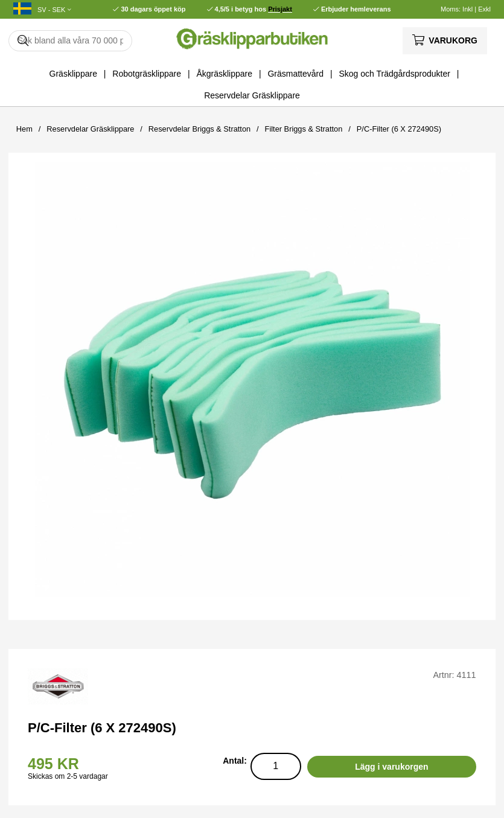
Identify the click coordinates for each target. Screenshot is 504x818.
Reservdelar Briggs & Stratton (199, 129)
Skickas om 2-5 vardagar (68, 776)
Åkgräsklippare (224, 74)
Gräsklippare (73, 74)
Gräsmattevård (295, 74)
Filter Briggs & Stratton (304, 129)
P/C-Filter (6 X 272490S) (399, 129)
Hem (24, 129)
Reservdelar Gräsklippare (252, 95)
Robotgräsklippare (147, 74)
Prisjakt (280, 9)
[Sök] (70, 41)
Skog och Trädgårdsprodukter (394, 74)
